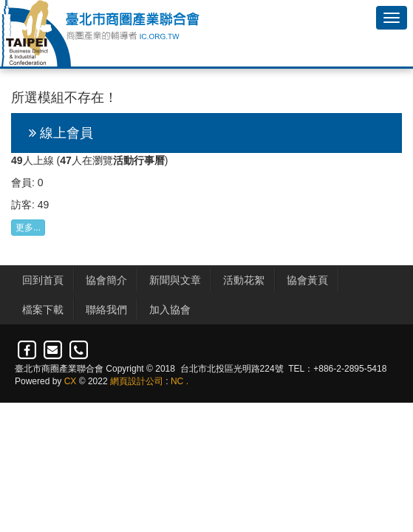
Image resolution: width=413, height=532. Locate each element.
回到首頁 (43, 280)
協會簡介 (106, 280)
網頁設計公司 (137, 381)
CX (71, 381)
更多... (28, 228)
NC (177, 381)
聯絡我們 (106, 310)
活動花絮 (244, 280)
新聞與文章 (175, 280)
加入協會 (170, 310)
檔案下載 (43, 310)
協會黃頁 (307, 280)
